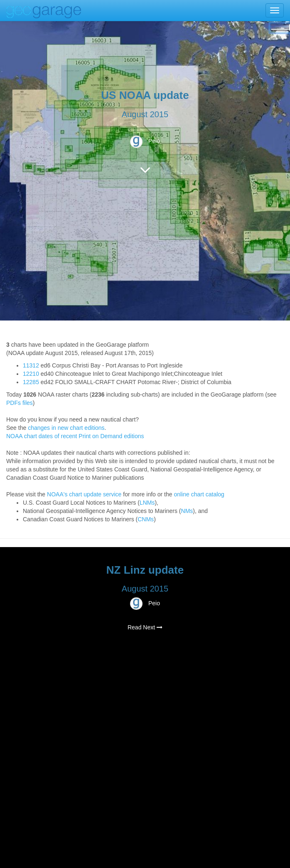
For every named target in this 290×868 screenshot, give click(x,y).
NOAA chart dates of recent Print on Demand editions (75, 436)
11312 (31, 365)
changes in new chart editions (66, 428)
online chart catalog (199, 494)
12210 (31, 374)
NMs (187, 511)
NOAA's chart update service (84, 494)
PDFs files (20, 403)
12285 (31, 382)
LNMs (147, 503)
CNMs (146, 519)
